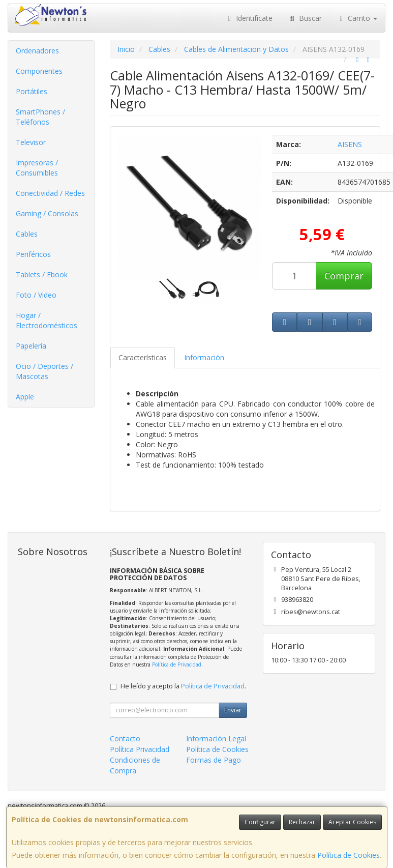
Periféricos (33, 254)
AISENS (350, 144)
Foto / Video (36, 295)
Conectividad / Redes (50, 193)
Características (143, 357)
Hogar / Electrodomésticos (47, 320)
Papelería (31, 346)
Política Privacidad (140, 749)
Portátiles (32, 91)
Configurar (260, 822)
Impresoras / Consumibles (37, 168)
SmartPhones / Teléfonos (40, 117)
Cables (27, 234)
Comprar (344, 276)
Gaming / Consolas (47, 213)
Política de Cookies (349, 855)
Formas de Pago (214, 760)
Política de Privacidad (177, 664)
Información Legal (216, 739)
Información (204, 357)
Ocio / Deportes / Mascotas (44, 371)
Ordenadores (37, 51)
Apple (25, 397)
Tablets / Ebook (42, 274)
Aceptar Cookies (352, 822)
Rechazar (302, 822)
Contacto (125, 739)
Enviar (233, 710)
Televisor (31, 142)
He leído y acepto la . (183, 686)
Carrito (357, 18)
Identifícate (249, 18)
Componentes (39, 71)
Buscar (305, 18)
